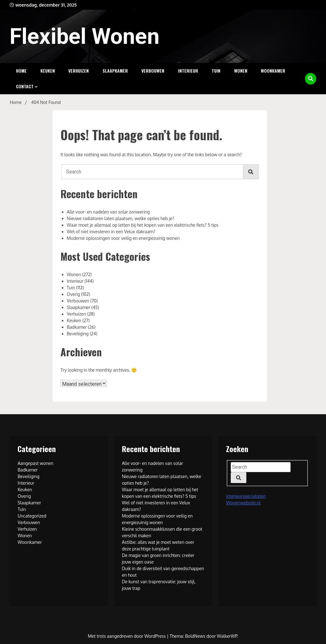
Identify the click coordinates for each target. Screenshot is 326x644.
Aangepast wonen (35, 463)
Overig (73, 294)
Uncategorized (32, 516)
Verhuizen (79, 71)
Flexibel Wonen (85, 36)
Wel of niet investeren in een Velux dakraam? (111, 232)
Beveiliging (78, 334)
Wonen (241, 71)
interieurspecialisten (246, 496)
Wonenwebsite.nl (243, 503)
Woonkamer (273, 71)
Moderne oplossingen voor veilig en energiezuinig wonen (123, 238)
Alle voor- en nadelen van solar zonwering (108, 212)
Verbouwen (153, 71)
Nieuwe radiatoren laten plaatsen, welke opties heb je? (121, 218)
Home (21, 71)
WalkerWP (227, 636)
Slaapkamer (115, 71)
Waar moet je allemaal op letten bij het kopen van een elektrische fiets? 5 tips (143, 225)
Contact (25, 86)
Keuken (48, 71)
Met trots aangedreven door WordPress (127, 636)
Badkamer (77, 327)
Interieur (188, 71)
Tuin (216, 71)
